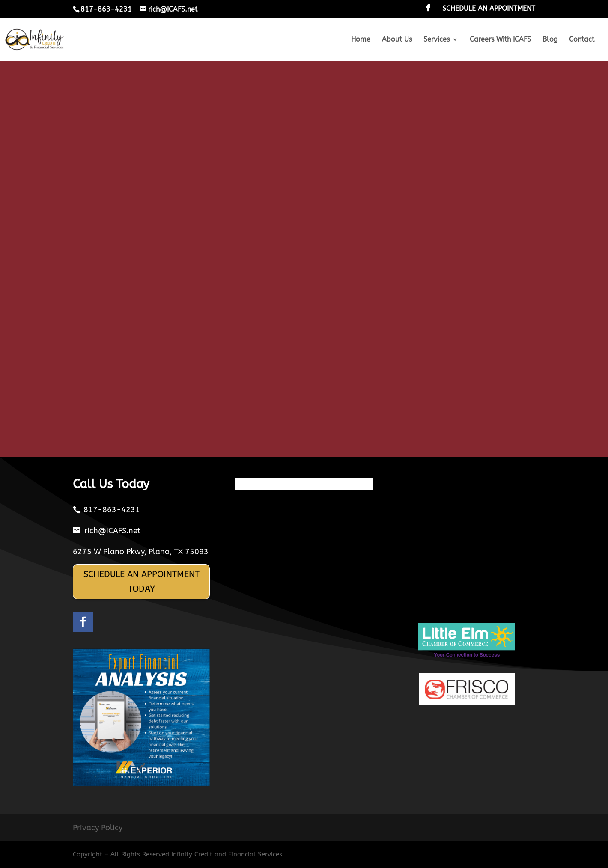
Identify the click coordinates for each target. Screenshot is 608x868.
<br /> (304, 264)
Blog (550, 40)
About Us (397, 40)
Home (361, 40)
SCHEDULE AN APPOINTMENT (489, 9)
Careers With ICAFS (500, 40)
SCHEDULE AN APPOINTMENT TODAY (142, 581)
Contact (582, 40)
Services (437, 40)
